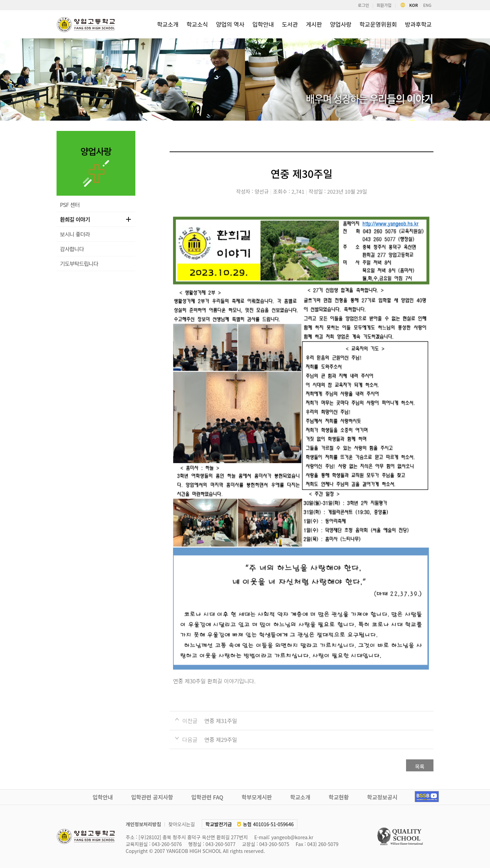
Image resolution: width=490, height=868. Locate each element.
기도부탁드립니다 (79, 264)
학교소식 (197, 24)
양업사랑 (341, 24)
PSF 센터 (70, 205)
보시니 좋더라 (75, 234)
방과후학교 (418, 24)
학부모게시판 (257, 797)
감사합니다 (72, 249)
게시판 (314, 24)
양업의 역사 (230, 24)
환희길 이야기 (75, 219)
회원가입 (384, 5)
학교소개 (168, 24)
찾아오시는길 (181, 824)
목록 (420, 766)
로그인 (363, 5)
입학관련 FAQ (207, 797)
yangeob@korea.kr (292, 837)
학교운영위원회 (378, 24)
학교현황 (339, 797)
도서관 (290, 24)
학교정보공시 (382, 797)
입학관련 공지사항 (152, 797)
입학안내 (263, 24)
